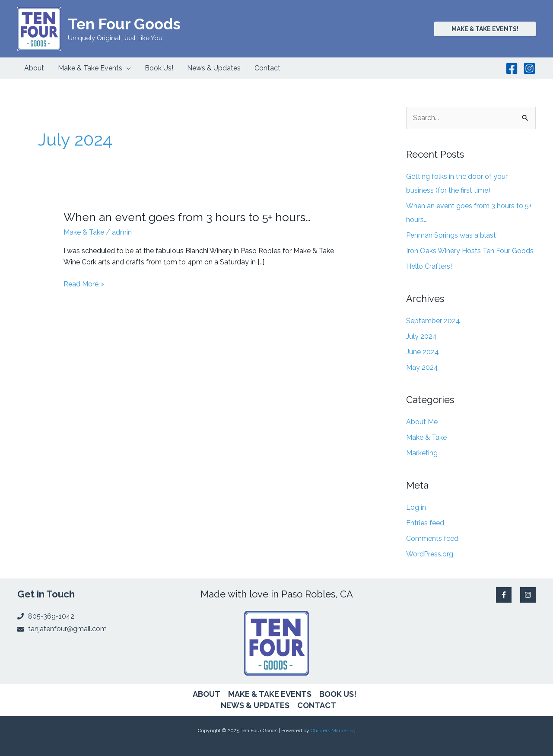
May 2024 (422, 367)
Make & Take (84, 232)
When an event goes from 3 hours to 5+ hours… (187, 217)
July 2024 (421, 336)
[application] (127, 68)
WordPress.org (430, 554)
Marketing (422, 453)
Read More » (84, 284)
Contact (317, 705)
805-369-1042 (51, 616)
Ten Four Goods (124, 24)
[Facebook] (512, 68)
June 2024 (423, 352)
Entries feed (425, 523)
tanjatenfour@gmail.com (67, 629)
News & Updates (255, 705)
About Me (422, 422)
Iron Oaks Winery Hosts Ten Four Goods (470, 251)
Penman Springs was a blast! (452, 235)
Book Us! (338, 694)
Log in (416, 507)
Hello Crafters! (429, 266)
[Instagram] (529, 68)
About (207, 694)
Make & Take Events (270, 694)
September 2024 (433, 321)
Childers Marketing (333, 731)
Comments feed (432, 538)
